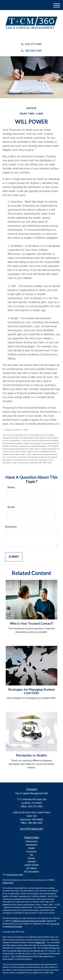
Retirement (31, 841)
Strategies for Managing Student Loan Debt (32, 691)
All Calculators (32, 872)
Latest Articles (32, 865)
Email (11, 507)
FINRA (38, 942)
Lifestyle (32, 862)
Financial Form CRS (15, 875)
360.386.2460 (32, 51)
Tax (32, 855)
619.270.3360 (32, 44)
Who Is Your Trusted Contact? (32, 623)
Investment (31, 845)
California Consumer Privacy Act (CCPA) (29, 921)
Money (31, 858)
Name (11, 487)
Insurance (32, 851)
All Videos (31, 868)
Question (11, 527)
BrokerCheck (8, 883)
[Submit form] (14, 557)
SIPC (43, 942)
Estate (32, 848)
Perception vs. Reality (32, 755)
